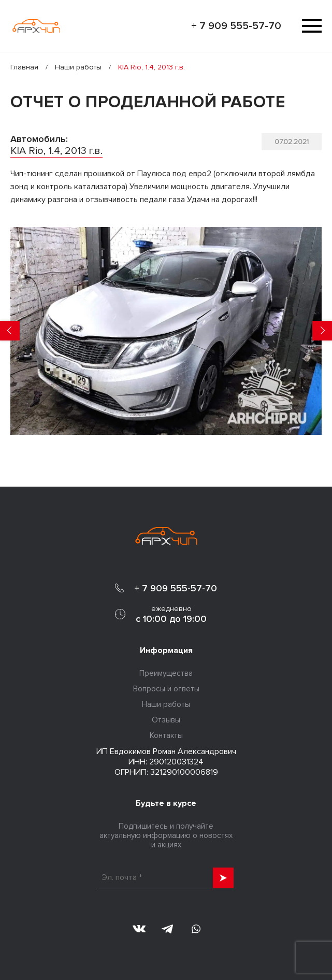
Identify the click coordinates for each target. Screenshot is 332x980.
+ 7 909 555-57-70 (236, 26)
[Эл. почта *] (166, 878)
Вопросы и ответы (166, 689)
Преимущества (166, 673)
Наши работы (78, 67)
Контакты (166, 735)
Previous (10, 331)
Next (322, 331)
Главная (24, 67)
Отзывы (166, 720)
